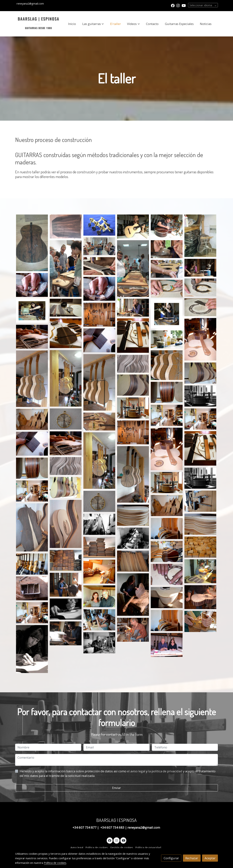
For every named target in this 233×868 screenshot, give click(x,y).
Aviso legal (77, 847)
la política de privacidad (166, 771)
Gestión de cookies (122, 847)
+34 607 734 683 (112, 827)
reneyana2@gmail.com (144, 827)
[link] (38, 24)
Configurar (171, 858)
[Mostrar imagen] (32, 243)
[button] (93, 24)
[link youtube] (184, 5)
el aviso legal (137, 771)
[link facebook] (173, 5)
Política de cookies (97, 847)
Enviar (116, 788)
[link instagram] (178, 5)
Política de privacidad (148, 847)
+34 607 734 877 (85, 827)
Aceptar (210, 858)
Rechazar (192, 858)
